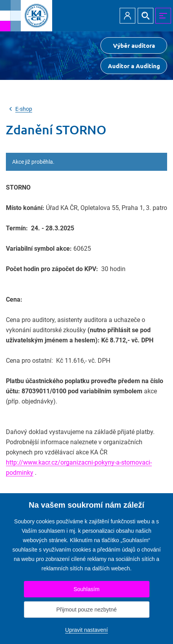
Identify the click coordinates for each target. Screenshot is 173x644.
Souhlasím (86, 589)
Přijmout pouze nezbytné (86, 610)
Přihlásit (127, 16)
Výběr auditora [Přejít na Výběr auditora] (134, 45)
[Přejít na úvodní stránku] (26, 16)
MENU (163, 16)
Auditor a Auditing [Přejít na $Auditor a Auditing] (134, 66)
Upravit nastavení (86, 630)
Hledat (146, 16)
